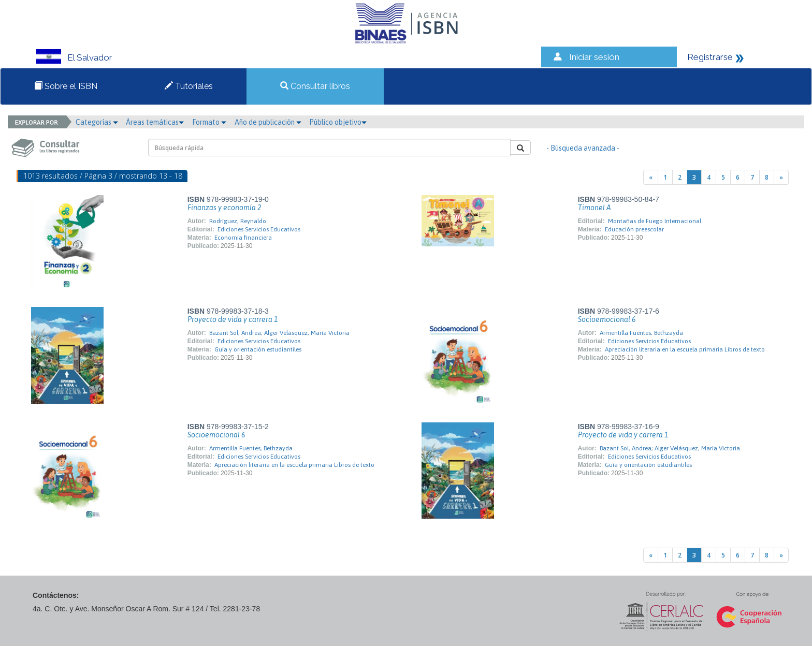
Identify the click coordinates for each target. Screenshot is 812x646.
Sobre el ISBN (66, 86)
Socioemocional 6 (607, 319)
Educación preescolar (634, 229)
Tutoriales (189, 86)
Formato (209, 122)
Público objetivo (338, 122)
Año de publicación (268, 122)
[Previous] (651, 177)
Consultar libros (315, 86)
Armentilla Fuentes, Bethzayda (641, 333)
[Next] (781, 177)
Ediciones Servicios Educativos (259, 229)
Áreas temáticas (155, 122)
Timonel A (594, 208)
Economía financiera (243, 238)
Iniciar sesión (594, 57)
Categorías (97, 122)
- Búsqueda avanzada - (583, 148)
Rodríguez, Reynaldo (238, 221)
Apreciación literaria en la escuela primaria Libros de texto (685, 349)
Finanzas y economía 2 (224, 208)
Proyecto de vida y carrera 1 (233, 319)
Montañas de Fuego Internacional (655, 221)
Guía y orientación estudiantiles (258, 349)
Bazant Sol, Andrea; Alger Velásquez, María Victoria (279, 333)
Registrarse (710, 57)
